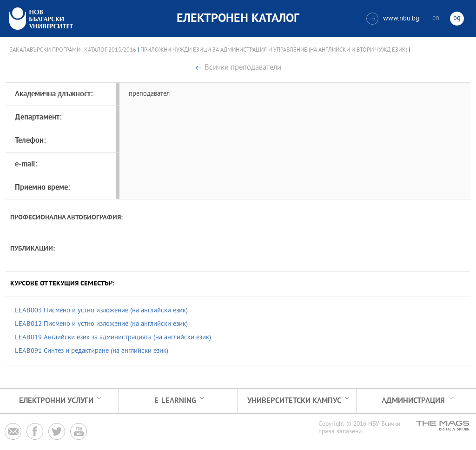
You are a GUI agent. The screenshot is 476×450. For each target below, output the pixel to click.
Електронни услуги (56, 401)
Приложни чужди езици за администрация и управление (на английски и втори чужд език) (274, 50)
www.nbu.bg (393, 19)
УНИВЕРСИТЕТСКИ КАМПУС (294, 401)
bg (457, 18)
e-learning (175, 401)
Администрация (413, 401)
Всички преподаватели (243, 68)
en (436, 18)
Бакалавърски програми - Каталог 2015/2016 (73, 50)
